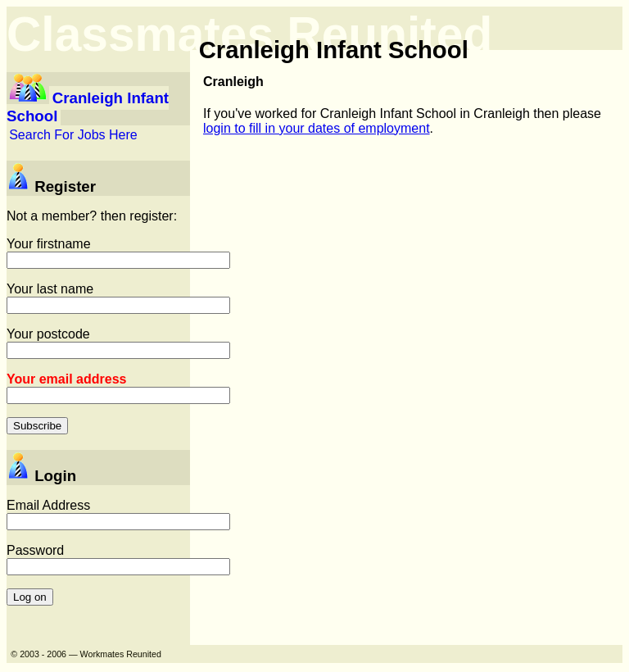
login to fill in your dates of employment (317, 128)
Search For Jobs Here (73, 135)
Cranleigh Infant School (88, 107)
